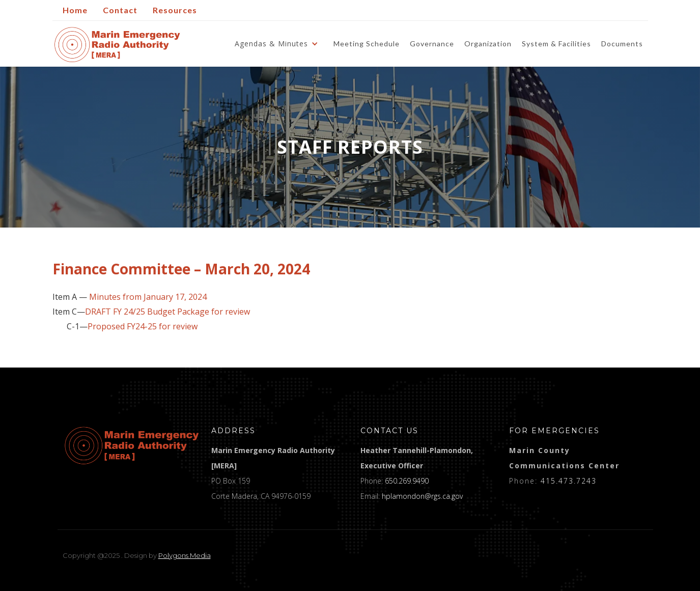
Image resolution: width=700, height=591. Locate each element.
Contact (120, 10)
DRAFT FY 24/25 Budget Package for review (167, 312)
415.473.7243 (569, 481)
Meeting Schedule (367, 44)
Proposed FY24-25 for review (143, 327)
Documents (622, 44)
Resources (175, 10)
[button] (279, 44)
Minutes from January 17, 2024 (148, 297)
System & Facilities (556, 44)
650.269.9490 (407, 481)
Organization (488, 44)
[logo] (132, 445)
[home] (117, 45)
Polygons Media (185, 555)
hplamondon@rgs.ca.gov (422, 496)
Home (75, 10)
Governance (432, 44)
